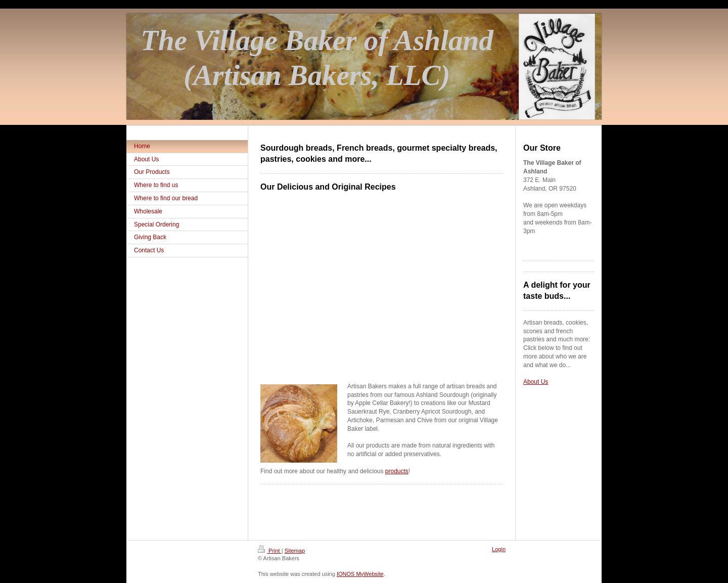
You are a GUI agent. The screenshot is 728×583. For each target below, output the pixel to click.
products (397, 471)
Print (270, 551)
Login (499, 549)
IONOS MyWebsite (360, 574)
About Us (536, 382)
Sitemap (295, 551)
